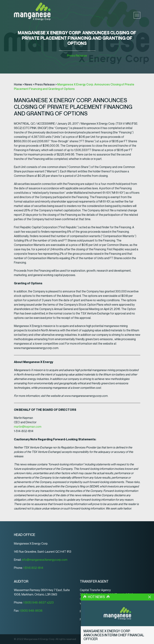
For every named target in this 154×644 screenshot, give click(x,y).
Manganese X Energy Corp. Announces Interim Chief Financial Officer (117, 637)
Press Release (77, 56)
